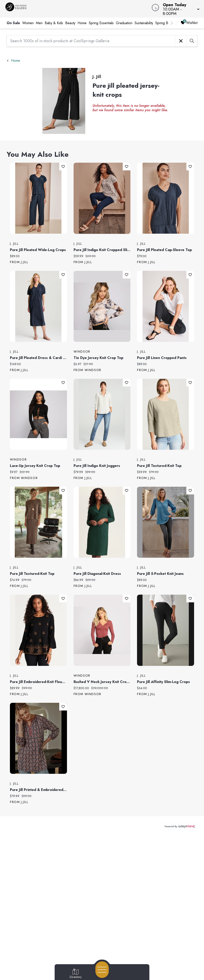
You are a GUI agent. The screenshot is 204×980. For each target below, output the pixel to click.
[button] (180, 9)
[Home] (77, 9)
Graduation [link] (124, 23)
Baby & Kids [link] (54, 23)
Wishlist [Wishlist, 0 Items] (189, 23)
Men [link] (39, 23)
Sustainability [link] (144, 23)
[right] (172, 23)
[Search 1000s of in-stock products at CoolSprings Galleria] (91, 41)
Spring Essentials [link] (101, 23)
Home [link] (82, 23)
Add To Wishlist (63, 167)
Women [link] (28, 23)
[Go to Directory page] (76, 974)
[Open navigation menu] (102, 970)
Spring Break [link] (165, 23)
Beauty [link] (70, 23)
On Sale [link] (13, 23)
